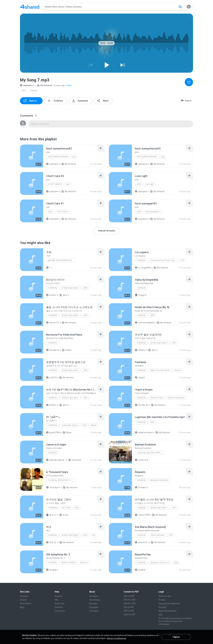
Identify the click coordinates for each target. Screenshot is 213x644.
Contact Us (60, 611)
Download (75, 460)
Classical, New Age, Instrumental (151, 453)
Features (59, 607)
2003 (77, 508)
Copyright (94, 607)
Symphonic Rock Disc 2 (160, 563)
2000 (152, 315)
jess (74, 157)
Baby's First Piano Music (160, 370)
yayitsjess (27, 85)
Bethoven (84, 563)
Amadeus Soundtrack (159, 480)
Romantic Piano (157, 398)
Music (67, 432)
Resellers (93, 604)
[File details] (32, 156)
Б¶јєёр (93, 425)
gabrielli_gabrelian (56, 460)
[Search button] (180, 7)
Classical (141, 260)
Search (23, 600)
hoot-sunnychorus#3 (147, 157)
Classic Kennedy (157, 535)
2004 (176, 563)
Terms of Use (165, 596)
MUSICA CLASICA (69, 563)
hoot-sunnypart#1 (153, 212)
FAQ (57, 600)
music (64, 515)
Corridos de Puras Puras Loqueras (164, 260)
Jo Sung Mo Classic (70, 425)
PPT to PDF (129, 611)
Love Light (150, 184)
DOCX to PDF (130, 604)
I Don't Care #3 (55, 184)
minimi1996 (142, 515)
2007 (174, 343)
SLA (160, 615)
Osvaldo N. (53, 350)
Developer (94, 611)
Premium (24, 596)
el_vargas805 (143, 268)
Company (94, 596)
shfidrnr (51, 295)
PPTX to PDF (130, 600)
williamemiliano (144, 432)
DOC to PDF (129, 596)
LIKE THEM (66, 508)
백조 (94, 535)
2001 (174, 508)
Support (58, 596)
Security (162, 607)
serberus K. (142, 460)
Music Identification (167, 611)
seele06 (140, 570)
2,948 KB (34, 91)
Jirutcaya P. (53, 487)
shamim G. (141, 542)
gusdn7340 (53, 432)
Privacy (162, 600)
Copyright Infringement (169, 604)
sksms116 (53, 323)
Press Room (26, 604)
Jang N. (140, 378)
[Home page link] (30, 7)
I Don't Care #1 (63, 212)
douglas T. (53, 570)
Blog (22, 607)
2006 (85, 315)
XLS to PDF (129, 607)
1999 (183, 260)
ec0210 (51, 378)
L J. (49, 268)
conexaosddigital (144, 323)
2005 (85, 288)
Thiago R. (141, 295)
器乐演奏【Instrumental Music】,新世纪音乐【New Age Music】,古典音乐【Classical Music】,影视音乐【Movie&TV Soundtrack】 (62, 260)
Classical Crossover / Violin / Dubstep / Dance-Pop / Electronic (62, 480)
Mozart (178, 370)
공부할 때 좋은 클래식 (70, 288)
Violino (67, 350)
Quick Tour (60, 604)
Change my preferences (116, 638)
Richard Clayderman (176, 398)
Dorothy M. (142, 405)
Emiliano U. (142, 487)
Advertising (95, 600)
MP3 (24, 91)
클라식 (64, 295)
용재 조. (51, 515)
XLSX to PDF (130, 615)
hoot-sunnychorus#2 (58, 157)
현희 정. (51, 542)
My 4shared (45, 85)
